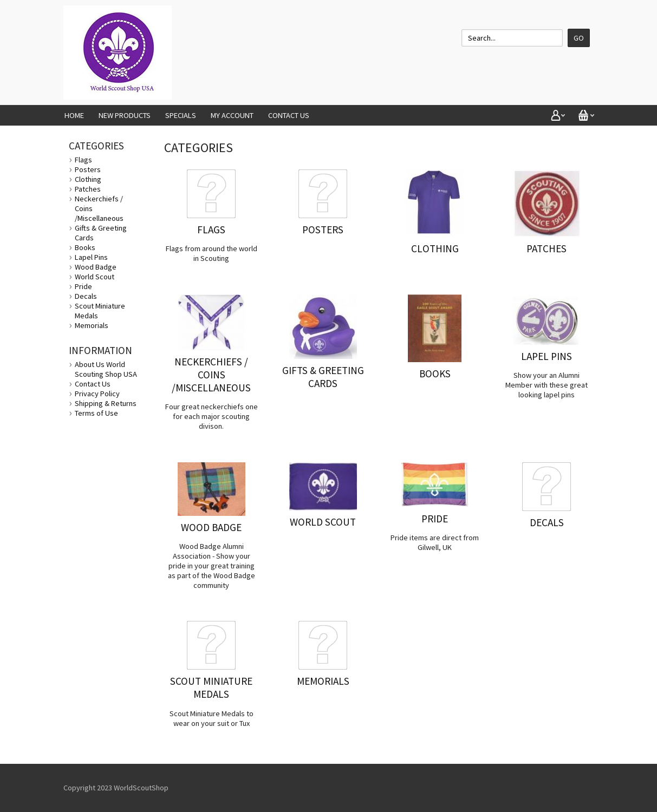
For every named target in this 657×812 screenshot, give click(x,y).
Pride (83, 286)
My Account (232, 115)
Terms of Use (96, 413)
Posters (88, 169)
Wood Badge (96, 267)
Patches (88, 189)
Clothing (88, 179)
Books (85, 247)
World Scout (95, 277)
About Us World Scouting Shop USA (106, 369)
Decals (86, 296)
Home (74, 115)
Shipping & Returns (106, 403)
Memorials (92, 325)
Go (579, 38)
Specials (181, 115)
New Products (125, 115)
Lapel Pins (91, 257)
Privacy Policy (97, 394)
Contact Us (289, 115)
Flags (83, 160)
